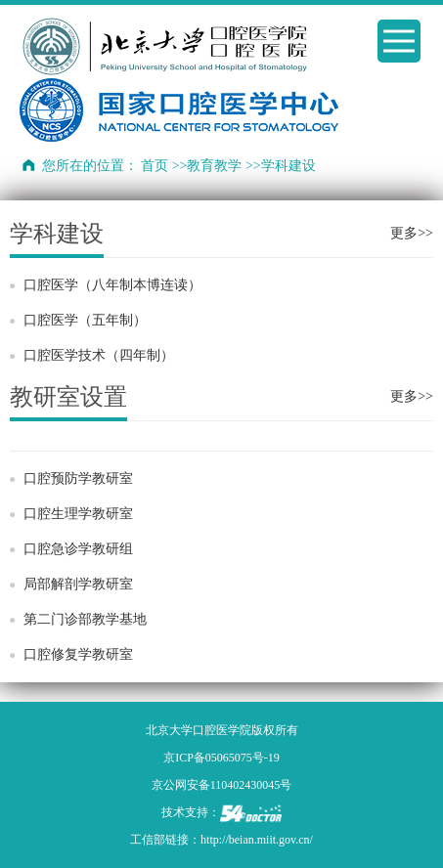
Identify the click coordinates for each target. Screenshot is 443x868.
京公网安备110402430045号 (222, 785)
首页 (155, 166)
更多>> (412, 233)
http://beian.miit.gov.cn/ (257, 840)
